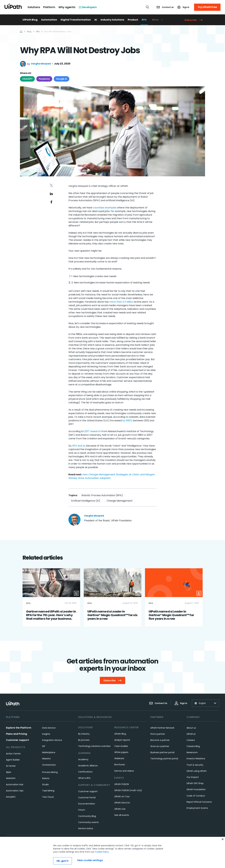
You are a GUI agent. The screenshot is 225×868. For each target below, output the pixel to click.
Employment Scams (197, 808)
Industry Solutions (112, 20)
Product (133, 20)
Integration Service (52, 740)
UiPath (120, 809)
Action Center (13, 754)
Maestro (46, 759)
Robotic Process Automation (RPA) (102, 495)
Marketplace (49, 752)
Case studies (121, 746)
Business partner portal (162, 752)
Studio (45, 784)
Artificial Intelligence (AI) (86, 501)
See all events (122, 815)
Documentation (87, 804)
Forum (82, 810)
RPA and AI (79, 446)
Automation (49, 20)
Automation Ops (15, 791)
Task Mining (48, 791)
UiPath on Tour (122, 796)
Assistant (11, 778)
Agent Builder (13, 760)
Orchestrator (49, 765)
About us (191, 728)
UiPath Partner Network (162, 728)
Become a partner (160, 740)
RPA (144, 20)
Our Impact (193, 777)
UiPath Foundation (196, 789)
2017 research (93, 431)
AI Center (11, 766)
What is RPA (84, 778)
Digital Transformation (76, 20)
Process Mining (50, 772)
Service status (86, 828)
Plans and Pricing (17, 734)
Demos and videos (124, 771)
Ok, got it (62, 863)
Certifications (85, 772)
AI (96, 20)
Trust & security (195, 765)
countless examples (105, 208)
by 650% (127, 421)
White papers (121, 752)
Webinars (119, 758)
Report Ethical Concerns (199, 802)
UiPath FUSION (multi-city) (128, 790)
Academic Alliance (88, 766)
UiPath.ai (191, 734)
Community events (88, 822)
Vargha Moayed (41, 64)
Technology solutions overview (94, 746)
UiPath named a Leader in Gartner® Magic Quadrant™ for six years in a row (112, 615)
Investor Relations (196, 759)
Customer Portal (87, 798)
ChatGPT (27, 79)
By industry (84, 734)
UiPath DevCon (122, 803)
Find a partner (158, 734)
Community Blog (87, 816)
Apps (9, 772)
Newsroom (192, 752)
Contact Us (158, 703)
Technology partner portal (164, 759)
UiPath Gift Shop (195, 783)
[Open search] (148, 7)
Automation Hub (15, 784)
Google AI (62, 79)
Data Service (49, 728)
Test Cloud (48, 797)
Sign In (181, 703)
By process (84, 740)
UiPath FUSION (122, 784)
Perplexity (44, 79)
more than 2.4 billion (121, 302)
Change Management (120, 501)
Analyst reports (122, 740)
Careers (191, 740)
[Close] (223, 841)
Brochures (120, 765)
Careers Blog (193, 746)
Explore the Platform (19, 728)
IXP (44, 746)
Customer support (17, 740)
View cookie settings (90, 862)
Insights (46, 734)
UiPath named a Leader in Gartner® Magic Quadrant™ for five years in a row (171, 615)
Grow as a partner (160, 746)
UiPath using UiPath (197, 771)
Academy (83, 759)
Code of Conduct (196, 796)
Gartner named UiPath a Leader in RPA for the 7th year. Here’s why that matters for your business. (51, 615)
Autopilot (11, 797)
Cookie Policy (102, 854)
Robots (46, 778)
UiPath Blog (30, 20)
